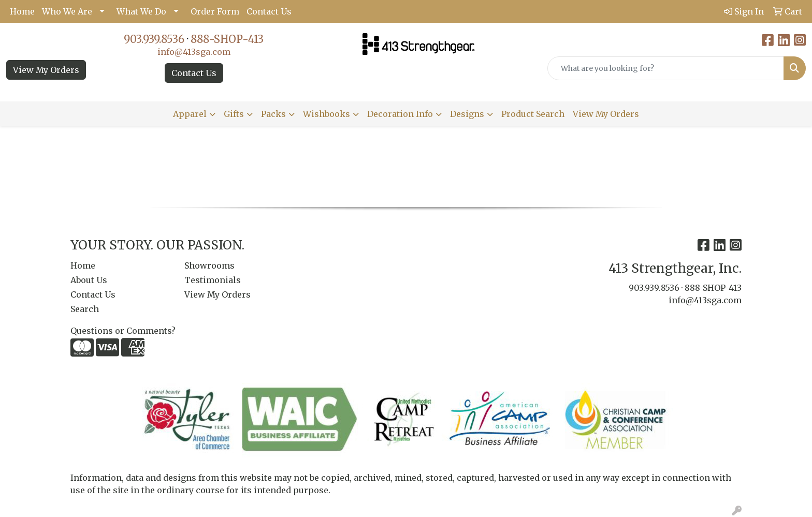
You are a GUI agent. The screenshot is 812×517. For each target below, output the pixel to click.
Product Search (533, 114)
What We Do (141, 11)
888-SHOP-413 (227, 39)
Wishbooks (327, 114)
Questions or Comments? (123, 331)
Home (22, 11)
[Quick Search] (666, 68)
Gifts (234, 114)
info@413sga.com (194, 52)
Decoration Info (400, 114)
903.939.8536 (154, 39)
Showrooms (209, 265)
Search (85, 309)
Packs (273, 114)
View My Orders (46, 70)
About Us (89, 280)
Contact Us (269, 11)
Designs (467, 114)
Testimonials (213, 280)
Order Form (215, 11)
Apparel (190, 114)
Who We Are (67, 11)
